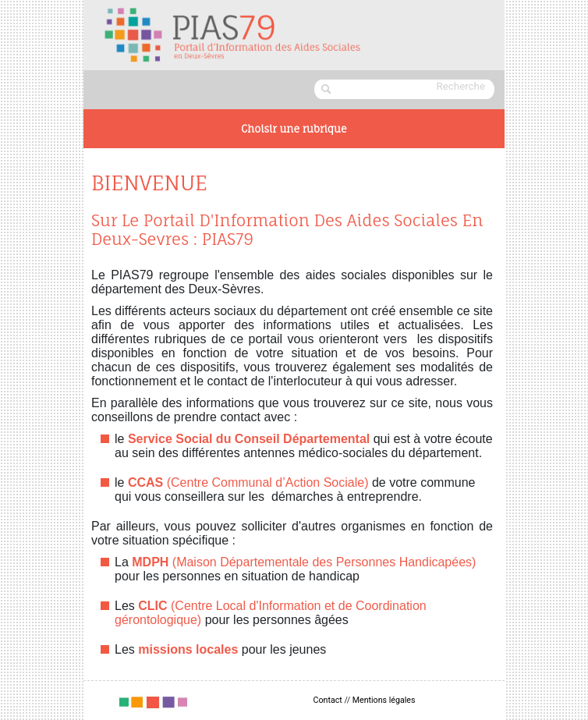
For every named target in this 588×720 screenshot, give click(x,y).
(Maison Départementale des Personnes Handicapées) (304, 562)
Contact (328, 700)
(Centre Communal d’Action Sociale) (248, 482)
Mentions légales (384, 700)
